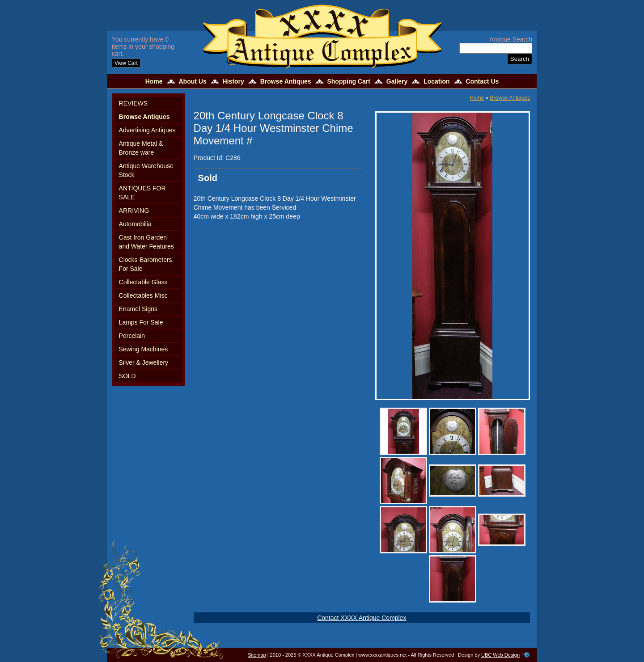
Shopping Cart (348, 81)
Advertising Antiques (147, 130)
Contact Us (482, 81)
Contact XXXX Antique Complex (362, 618)
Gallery (397, 81)
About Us (192, 81)
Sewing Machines (144, 349)
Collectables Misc (143, 295)
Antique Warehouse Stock (146, 170)
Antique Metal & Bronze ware (141, 148)
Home (154, 81)
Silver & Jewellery (144, 363)
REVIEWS (133, 103)
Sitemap (257, 655)
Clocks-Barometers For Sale (146, 264)
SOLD (127, 376)
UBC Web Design (500, 655)
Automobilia (135, 224)
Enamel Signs (138, 309)
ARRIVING (134, 211)
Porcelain (132, 336)
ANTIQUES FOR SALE (142, 193)
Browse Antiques (286, 81)
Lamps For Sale (141, 322)
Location (436, 81)
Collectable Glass (143, 282)
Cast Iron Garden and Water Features (146, 242)
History (233, 81)
